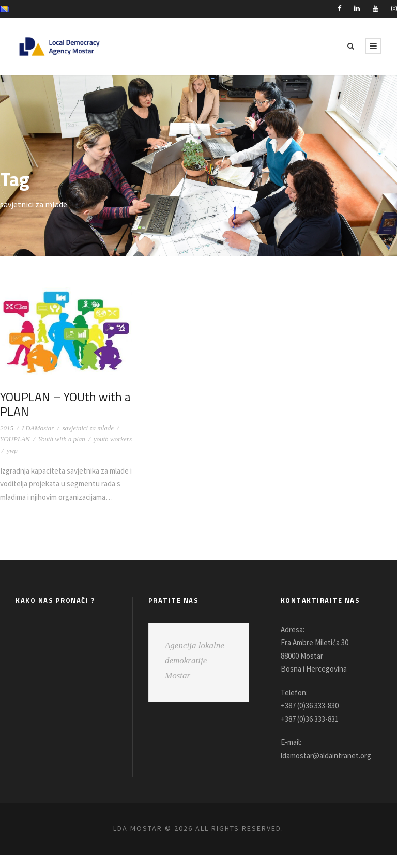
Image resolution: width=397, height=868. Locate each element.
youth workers (113, 439)
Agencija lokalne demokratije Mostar (195, 673)
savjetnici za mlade (88, 428)
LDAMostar (38, 428)
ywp (12, 451)
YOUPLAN (15, 439)
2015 (7, 428)
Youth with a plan (62, 439)
